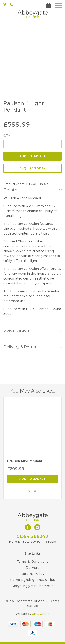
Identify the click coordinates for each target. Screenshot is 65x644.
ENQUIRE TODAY (32, 168)
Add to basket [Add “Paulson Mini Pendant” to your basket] (32, 479)
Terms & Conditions (32, 562)
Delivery (32, 568)
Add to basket (32, 156)
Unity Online (41, 614)
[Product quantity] (32, 144)
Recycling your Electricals (32, 586)
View (32, 491)
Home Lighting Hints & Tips (32, 580)
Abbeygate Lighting (33, 14)
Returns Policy (32, 574)
